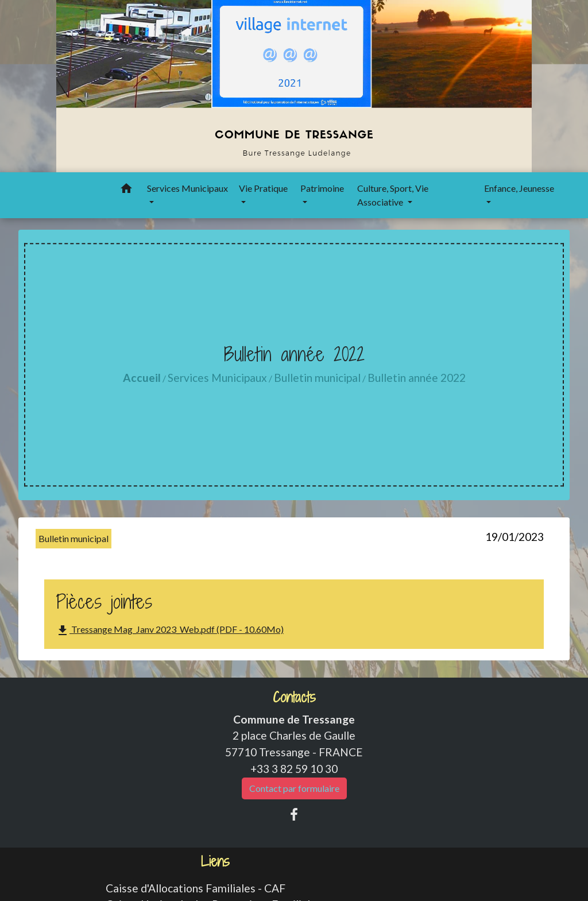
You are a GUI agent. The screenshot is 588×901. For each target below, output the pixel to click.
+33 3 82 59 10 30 (294, 769)
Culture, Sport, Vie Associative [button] (393, 195)
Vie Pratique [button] (263, 188)
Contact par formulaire (294, 788)
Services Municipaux (217, 378)
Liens (215, 862)
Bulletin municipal (317, 378)
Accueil (142, 378)
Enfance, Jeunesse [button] (519, 188)
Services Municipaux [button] (187, 188)
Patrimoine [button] (322, 188)
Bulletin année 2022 (417, 378)
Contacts (294, 697)
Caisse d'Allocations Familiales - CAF (196, 888)
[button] (126, 190)
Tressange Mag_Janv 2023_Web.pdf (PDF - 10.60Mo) (170, 631)
